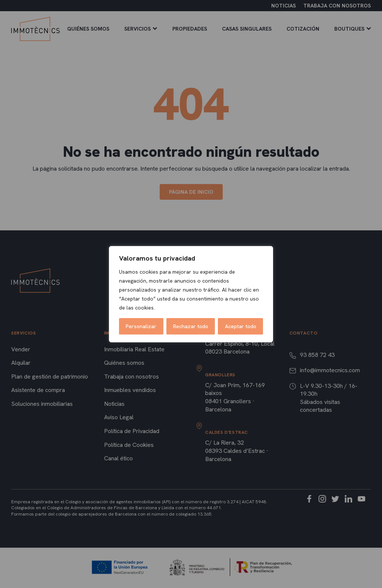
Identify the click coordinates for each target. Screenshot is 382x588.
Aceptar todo (241, 326)
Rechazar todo (191, 326)
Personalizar (141, 326)
